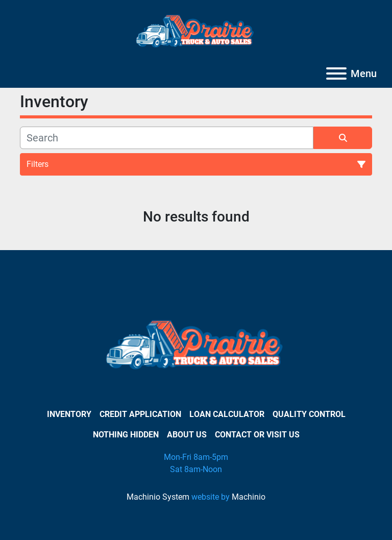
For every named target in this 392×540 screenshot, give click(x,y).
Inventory (69, 414)
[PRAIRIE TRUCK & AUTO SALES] (196, 348)
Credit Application (140, 414)
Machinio (249, 497)
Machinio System (158, 497)
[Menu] (336, 73)
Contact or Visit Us (257, 435)
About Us (187, 435)
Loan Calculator (227, 414)
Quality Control (309, 414)
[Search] (167, 138)
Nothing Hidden (126, 435)
